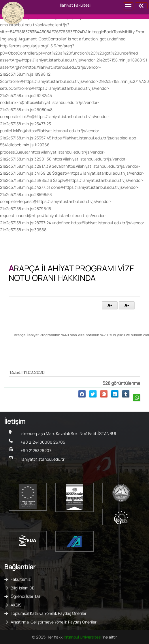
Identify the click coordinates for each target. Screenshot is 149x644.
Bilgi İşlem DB (23, 588)
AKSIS (16, 605)
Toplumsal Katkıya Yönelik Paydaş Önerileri (49, 613)
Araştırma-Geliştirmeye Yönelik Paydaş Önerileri (54, 622)
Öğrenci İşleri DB (26, 596)
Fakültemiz (21, 579)
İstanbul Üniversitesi (83, 637)
